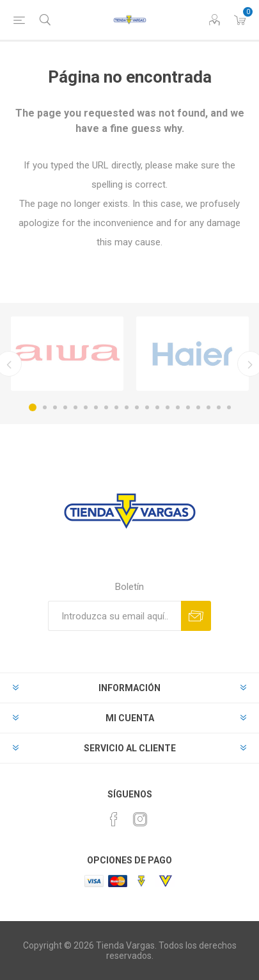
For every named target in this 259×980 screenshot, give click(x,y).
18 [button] (208, 407)
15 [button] (178, 407)
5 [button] (75, 407)
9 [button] (116, 407)
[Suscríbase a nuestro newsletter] (114, 616)
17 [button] (198, 407)
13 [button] (157, 407)
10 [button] (127, 407)
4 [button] (65, 407)
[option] (67, 354)
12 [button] (147, 407)
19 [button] (219, 407)
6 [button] (86, 407)
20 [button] (229, 407)
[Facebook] (114, 819)
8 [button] (106, 407)
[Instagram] (140, 819)
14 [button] (168, 407)
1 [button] (33, 407)
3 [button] (55, 407)
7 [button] (96, 407)
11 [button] (137, 407)
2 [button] (45, 407)
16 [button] (188, 407)
